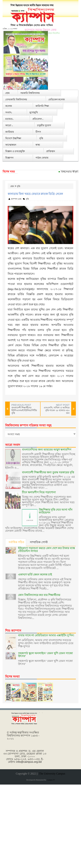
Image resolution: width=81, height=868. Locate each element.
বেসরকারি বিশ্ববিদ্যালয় (16, 99)
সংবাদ (9, 112)
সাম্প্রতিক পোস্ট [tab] (39, 542)
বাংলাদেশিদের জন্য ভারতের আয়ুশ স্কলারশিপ (47, 447)
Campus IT (50, 780)
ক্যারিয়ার (10, 132)
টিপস (38, 132)
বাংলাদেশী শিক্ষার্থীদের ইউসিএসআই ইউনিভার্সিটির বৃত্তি (24, 410)
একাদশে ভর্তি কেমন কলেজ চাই (35, 572)
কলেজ (9, 106)
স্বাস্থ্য (38, 145)
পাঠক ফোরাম (42, 158)
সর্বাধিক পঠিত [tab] (16, 542)
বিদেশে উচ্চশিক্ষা (13, 138)
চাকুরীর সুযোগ (44, 125)
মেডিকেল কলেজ (57, 99)
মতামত (9, 119)
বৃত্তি (41, 138)
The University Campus (51, 774)
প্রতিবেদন (38, 119)
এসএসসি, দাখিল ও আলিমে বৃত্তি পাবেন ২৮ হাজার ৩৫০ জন (57, 410)
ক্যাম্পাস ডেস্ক (15, 199)
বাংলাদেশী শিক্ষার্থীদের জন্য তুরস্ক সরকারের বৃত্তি (48, 469)
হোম (7, 93)
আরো (9, 125)
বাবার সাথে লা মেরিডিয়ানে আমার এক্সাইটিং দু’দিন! (46, 633)
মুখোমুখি (34, 112)
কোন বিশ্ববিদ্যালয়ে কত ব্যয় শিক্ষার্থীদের (39, 592)
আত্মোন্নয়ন (11, 145)
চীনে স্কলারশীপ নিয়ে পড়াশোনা (39, 490)
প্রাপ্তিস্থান (51, 151)
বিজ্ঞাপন (9, 158)
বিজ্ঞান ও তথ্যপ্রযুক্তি (15, 151)
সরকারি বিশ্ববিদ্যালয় (30, 93)
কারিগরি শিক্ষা (42, 106)
